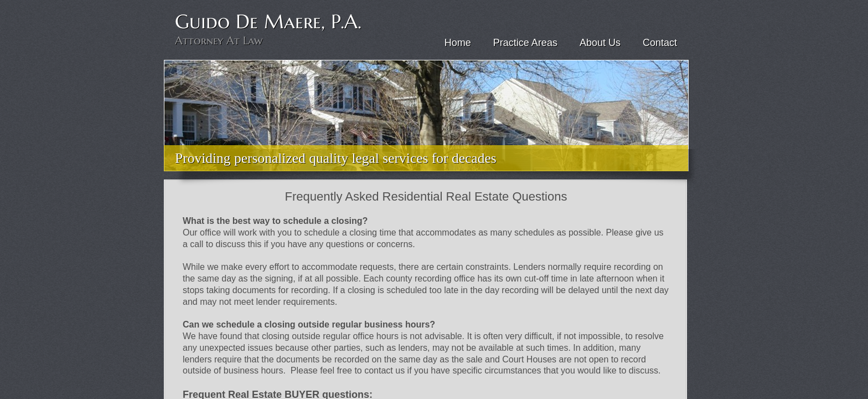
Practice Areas (525, 43)
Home (458, 43)
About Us (600, 43)
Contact (660, 43)
